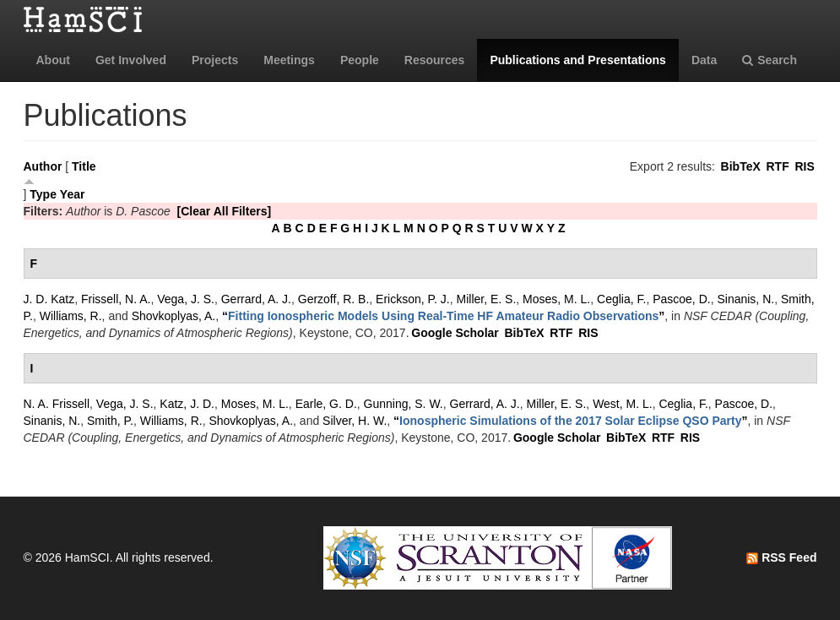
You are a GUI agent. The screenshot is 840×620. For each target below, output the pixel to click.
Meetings (289, 60)
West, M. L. (623, 404)
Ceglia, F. (621, 299)
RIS (804, 166)
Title (84, 166)
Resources (435, 60)
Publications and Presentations (578, 60)
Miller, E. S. (487, 299)
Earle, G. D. (326, 404)
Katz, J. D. (187, 404)
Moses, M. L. (556, 299)
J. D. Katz (49, 299)
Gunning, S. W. (404, 404)
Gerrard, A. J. (256, 299)
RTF (777, 166)
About (53, 60)
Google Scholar (455, 333)
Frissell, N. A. (116, 299)
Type (43, 194)
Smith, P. (110, 421)
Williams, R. (71, 316)
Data (704, 60)
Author (43, 166)
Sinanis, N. (745, 299)
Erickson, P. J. (413, 299)
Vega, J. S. (186, 299)
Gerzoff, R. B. (334, 299)
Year (73, 194)
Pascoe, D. (681, 299)
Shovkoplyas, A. (174, 316)
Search (770, 60)
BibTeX (741, 166)
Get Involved (131, 60)
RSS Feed (781, 557)
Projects (215, 60)
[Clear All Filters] (225, 211)
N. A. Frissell (57, 404)
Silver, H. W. (355, 421)
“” (443, 316)
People (360, 60)
